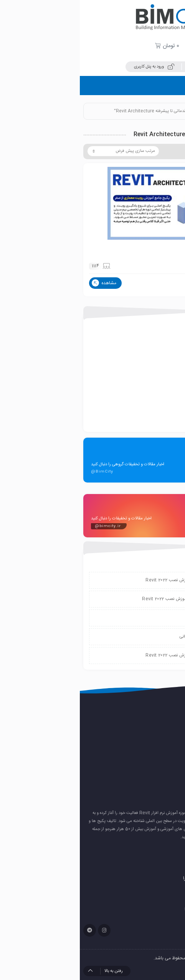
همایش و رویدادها (148, 419)
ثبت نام (120, 67)
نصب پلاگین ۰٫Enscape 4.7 (144, 741)
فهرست (168, 85)
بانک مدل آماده (151, 380)
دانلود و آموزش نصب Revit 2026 (140, 754)
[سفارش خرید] (43, 151)
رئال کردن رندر (158, 766)
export (158, 341)
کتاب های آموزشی (148, 406)
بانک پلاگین (154, 367)
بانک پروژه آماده (150, 354)
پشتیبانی (119, 618)
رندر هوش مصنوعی (153, 778)
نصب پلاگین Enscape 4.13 (145, 729)
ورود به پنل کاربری (74, 67)
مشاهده (24, 283)
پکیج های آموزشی (148, 393)
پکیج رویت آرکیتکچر (155, 249)
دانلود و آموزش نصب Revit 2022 (96, 580)
